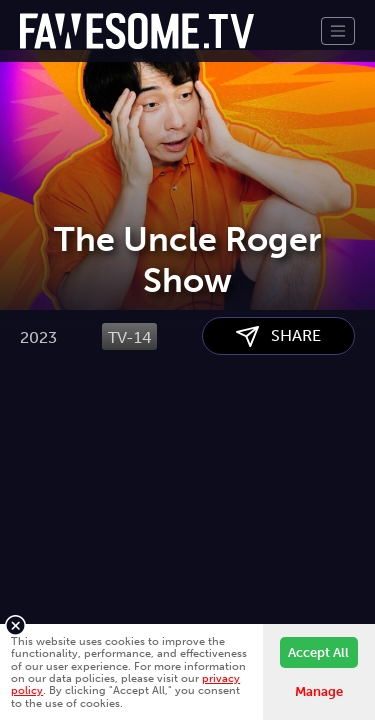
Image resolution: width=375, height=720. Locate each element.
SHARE (278, 437)
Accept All (318, 652)
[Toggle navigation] (338, 31)
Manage (319, 691)
